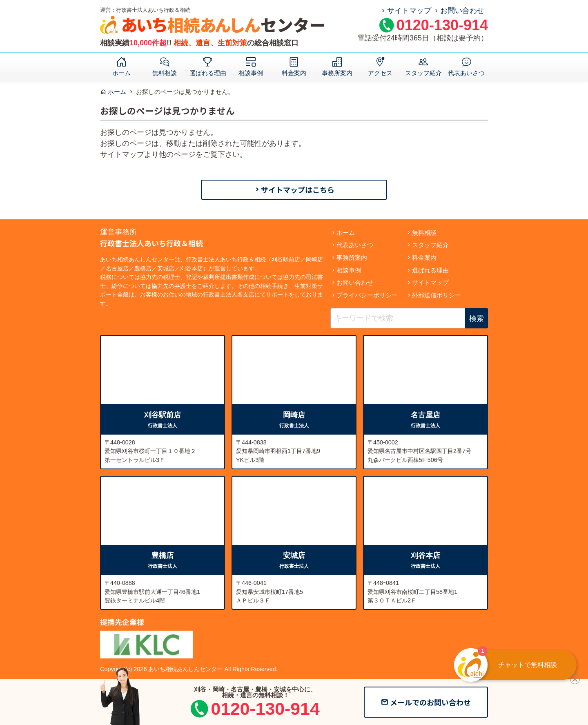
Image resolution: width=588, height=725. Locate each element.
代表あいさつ (466, 72)
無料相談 (165, 72)
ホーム (121, 72)
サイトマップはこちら (298, 190)
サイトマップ (409, 11)
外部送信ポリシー (437, 295)
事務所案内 (337, 72)
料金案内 (294, 72)
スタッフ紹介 (423, 72)
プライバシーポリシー (367, 295)
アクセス (380, 72)
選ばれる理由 (208, 72)
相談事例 (251, 72)
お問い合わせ (462, 11)
